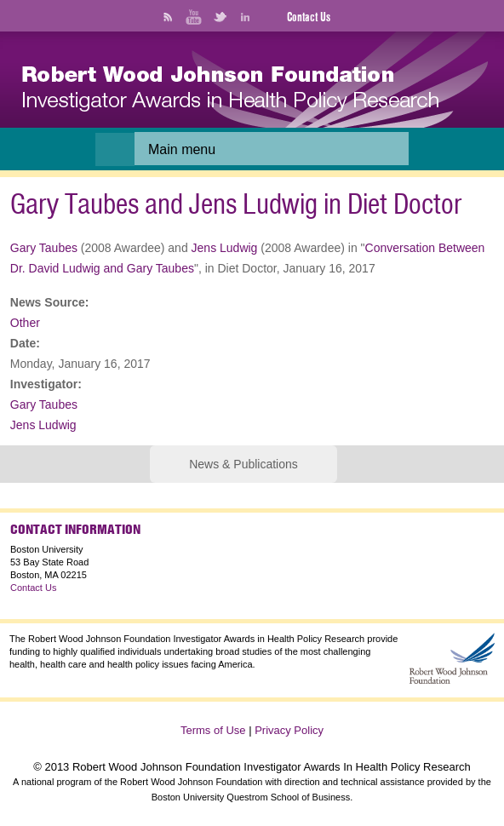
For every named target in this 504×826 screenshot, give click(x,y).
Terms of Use (213, 730)
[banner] (230, 89)
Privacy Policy (289, 730)
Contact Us (309, 17)
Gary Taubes (44, 248)
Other (25, 323)
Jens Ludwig (225, 248)
